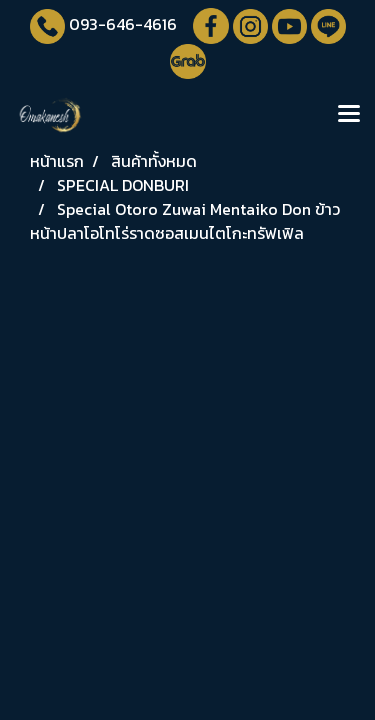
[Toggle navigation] (349, 115)
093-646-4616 (123, 24)
